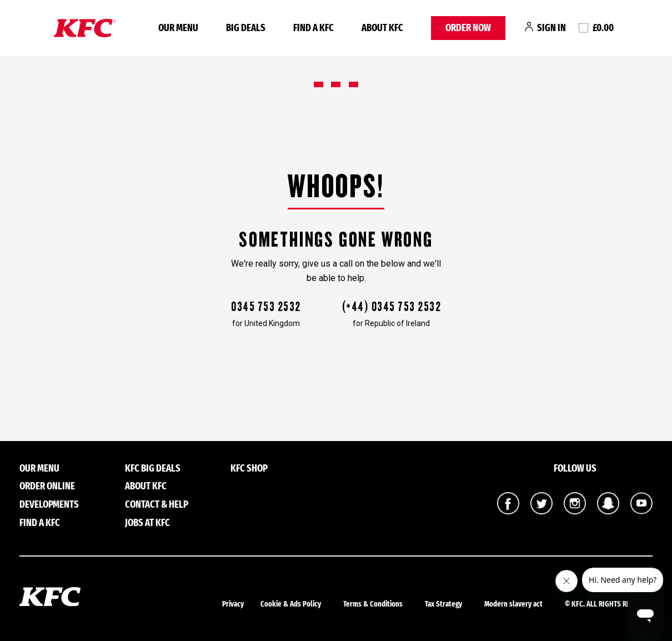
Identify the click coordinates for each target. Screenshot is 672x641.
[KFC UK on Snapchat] (608, 511)
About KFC (382, 28)
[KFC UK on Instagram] (575, 511)
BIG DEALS (246, 28)
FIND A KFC (314, 28)
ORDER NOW (468, 28)
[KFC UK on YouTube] (641, 511)
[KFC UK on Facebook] (508, 511)
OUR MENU (178, 28)
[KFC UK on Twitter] (541, 511)
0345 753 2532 (266, 307)
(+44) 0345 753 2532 (392, 307)
